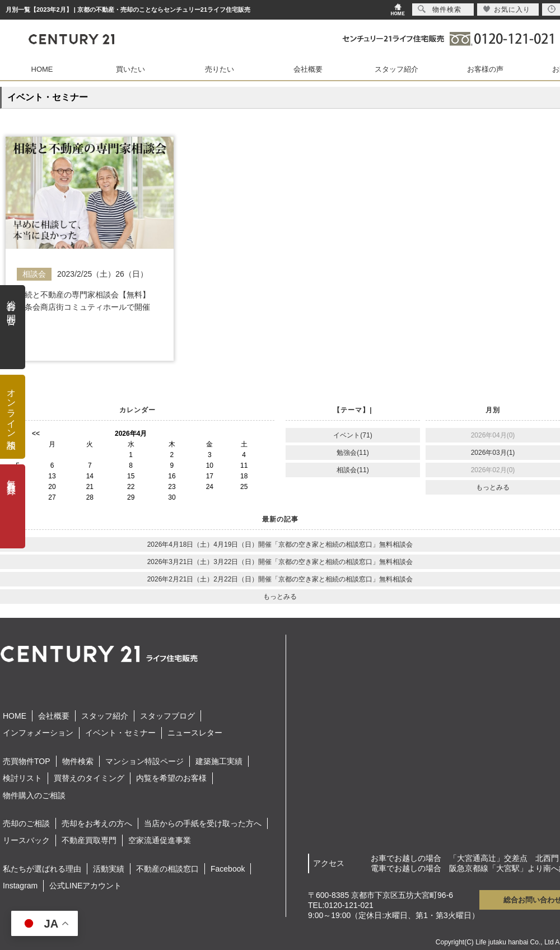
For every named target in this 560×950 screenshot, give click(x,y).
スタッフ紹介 (396, 69)
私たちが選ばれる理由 (42, 869)
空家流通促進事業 (160, 840)
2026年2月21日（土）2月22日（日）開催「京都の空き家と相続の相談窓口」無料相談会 (280, 579)
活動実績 (109, 869)
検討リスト (22, 778)
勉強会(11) (353, 453)
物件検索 (78, 761)
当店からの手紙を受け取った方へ (203, 823)
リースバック (26, 840)
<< (36, 434)
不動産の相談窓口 (167, 869)
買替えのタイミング (89, 778)
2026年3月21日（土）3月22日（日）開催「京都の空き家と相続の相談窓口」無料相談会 (280, 562)
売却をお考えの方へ (97, 823)
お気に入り (507, 9)
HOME (42, 69)
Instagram (20, 886)
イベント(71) (353, 435)
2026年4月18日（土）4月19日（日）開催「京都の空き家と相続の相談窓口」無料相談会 (280, 544)
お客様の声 (485, 69)
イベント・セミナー (120, 733)
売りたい (220, 69)
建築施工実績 (219, 761)
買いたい (130, 69)
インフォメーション (38, 733)
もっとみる (493, 487)
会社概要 (308, 69)
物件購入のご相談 (34, 795)
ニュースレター (195, 733)
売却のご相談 (26, 823)
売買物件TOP (27, 761)
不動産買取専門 (89, 840)
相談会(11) (353, 470)
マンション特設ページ (144, 761)
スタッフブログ (167, 716)
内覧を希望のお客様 (171, 778)
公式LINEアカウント (85, 886)
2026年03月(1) (493, 453)
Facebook (228, 869)
